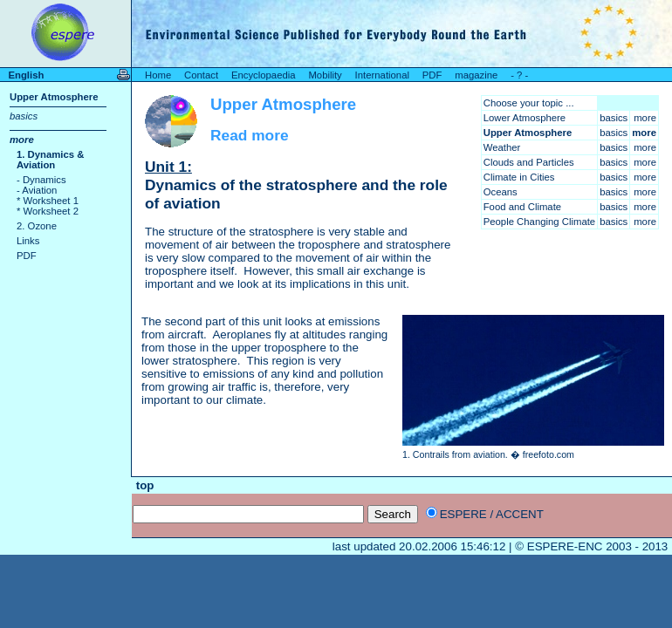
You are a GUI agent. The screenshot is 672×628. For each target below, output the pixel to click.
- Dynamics (41, 180)
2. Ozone (37, 226)
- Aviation (37, 190)
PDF (432, 75)
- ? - (519, 75)
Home (158, 75)
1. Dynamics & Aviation (50, 160)
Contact (201, 75)
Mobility (325, 75)
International (382, 75)
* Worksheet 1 (48, 201)
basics (24, 116)
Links (28, 241)
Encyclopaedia (264, 75)
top (143, 485)
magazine (476, 75)
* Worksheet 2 (48, 211)
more (22, 140)
